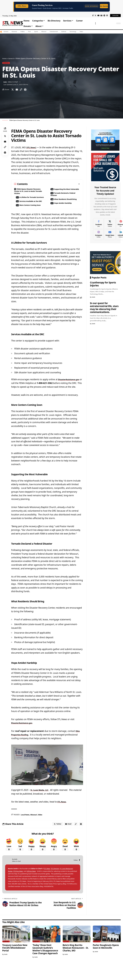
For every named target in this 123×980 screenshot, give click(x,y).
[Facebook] (93, 16)
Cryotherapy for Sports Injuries (103, 283)
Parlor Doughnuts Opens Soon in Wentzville (106, 963)
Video (81, 32)
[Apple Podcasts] (107, 16)
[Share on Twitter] (13, 90)
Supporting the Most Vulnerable (63, 192)
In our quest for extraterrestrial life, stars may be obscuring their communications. (104, 307)
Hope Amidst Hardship (65, 211)
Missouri (44, 32)
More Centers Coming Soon (28, 215)
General (6, 32)
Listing (66, 957)
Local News (25, 830)
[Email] (18, 90)
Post (29, 32)
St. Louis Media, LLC (41, 805)
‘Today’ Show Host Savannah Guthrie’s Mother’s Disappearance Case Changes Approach (45, 965)
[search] (113, 23)
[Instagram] (99, 234)
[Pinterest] (104, 16)
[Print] (28, 90)
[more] (95, 23)
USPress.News (33, 887)
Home (5, 58)
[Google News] (101, 16)
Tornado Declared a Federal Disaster (62, 199)
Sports (36, 32)
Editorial (64, 32)
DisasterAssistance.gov (24, 395)
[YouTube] (98, 16)
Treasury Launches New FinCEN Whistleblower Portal (15, 964)
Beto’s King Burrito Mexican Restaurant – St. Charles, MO (76, 964)
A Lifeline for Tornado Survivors (28, 201)
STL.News (32, 149)
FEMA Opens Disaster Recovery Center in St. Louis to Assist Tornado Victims (28, 193)
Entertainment (54, 32)
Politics (22, 32)
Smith (5, 82)
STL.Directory (56, 885)
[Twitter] (95, 16)
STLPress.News (19, 887)
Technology (73, 32)
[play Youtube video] (47, 780)
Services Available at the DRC (30, 208)
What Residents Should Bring (64, 206)
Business (14, 32)
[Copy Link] (23, 90)
